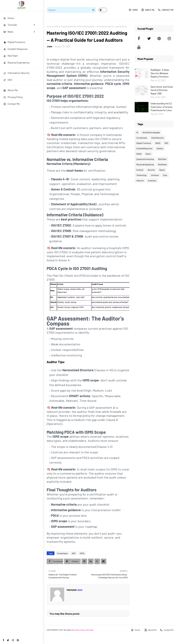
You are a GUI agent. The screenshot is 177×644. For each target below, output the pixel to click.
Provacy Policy (13, 97)
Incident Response (15, 49)
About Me (11, 90)
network (140, 180)
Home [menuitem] (9, 18)
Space (162, 170)
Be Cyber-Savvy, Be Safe (82, 630)
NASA (139, 154)
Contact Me (11, 104)
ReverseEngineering (145, 164)
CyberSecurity (157, 138)
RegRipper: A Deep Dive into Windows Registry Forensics (160, 73)
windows (152, 180)
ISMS (56, 26)
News (148, 154)
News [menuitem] (8, 32)
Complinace (62, 553)
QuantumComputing (145, 159)
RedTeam (162, 159)
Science (140, 170)
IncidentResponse (144, 148)
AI (137, 132)
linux (165, 175)
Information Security (16, 73)
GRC (8, 80)
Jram (50, 46)
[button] (103, 10)
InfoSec (160, 148)
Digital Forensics (14, 42)
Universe (155, 175)
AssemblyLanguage (151, 132)
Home (133, 10)
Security (151, 170)
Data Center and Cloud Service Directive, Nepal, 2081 (162, 90)
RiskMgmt (162, 164)
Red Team (11, 56)
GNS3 (158, 143)
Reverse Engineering (16, 63)
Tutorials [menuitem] (10, 25)
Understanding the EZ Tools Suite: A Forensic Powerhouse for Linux (162, 107)
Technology (141, 175)
